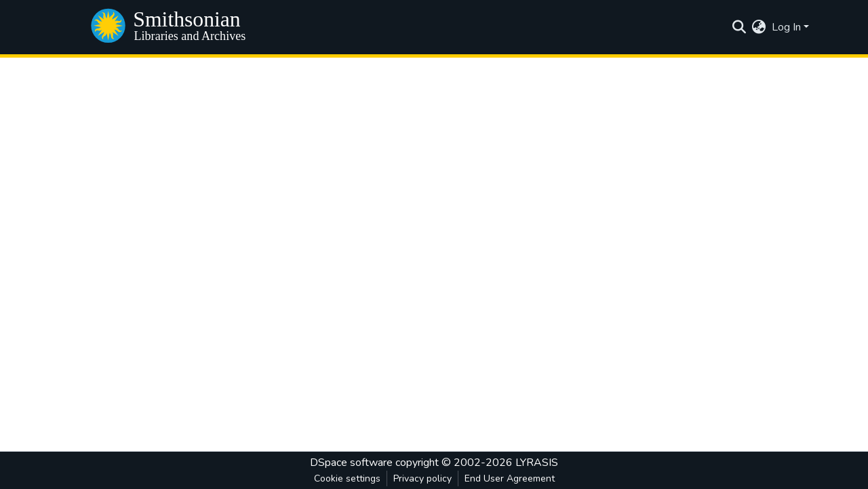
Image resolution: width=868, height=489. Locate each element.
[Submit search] (739, 27)
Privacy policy (422, 478)
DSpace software (351, 463)
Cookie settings (347, 478)
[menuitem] (759, 27)
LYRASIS (537, 463)
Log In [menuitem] (786, 27)
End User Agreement (510, 478)
